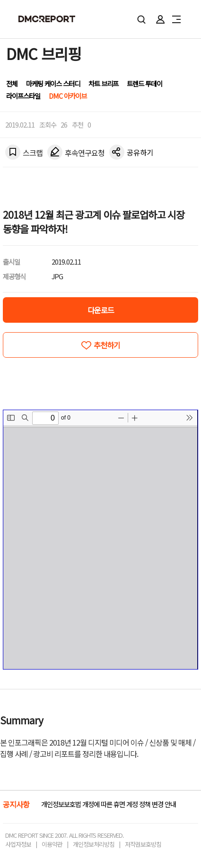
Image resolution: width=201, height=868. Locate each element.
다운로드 (101, 310)
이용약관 (52, 844)
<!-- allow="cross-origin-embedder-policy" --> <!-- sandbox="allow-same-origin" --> (100, 540)
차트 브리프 (103, 83)
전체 (12, 83)
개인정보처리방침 (94, 844)
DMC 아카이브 (68, 96)
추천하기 (107, 345)
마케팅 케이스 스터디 (53, 83)
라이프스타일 (23, 96)
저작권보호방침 (143, 844)
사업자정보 (18, 844)
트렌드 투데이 (144, 83)
